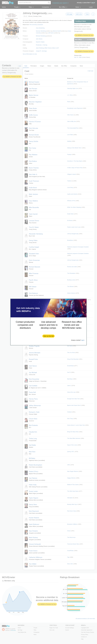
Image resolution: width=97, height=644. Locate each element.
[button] (49, 336)
